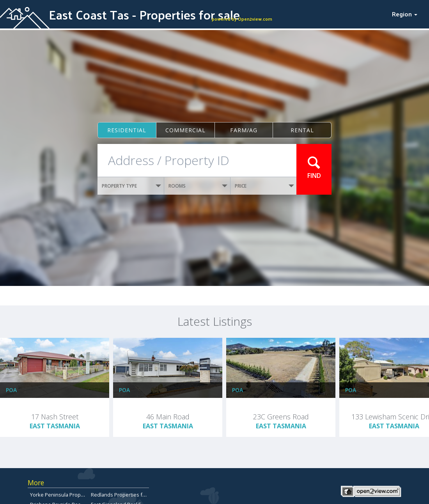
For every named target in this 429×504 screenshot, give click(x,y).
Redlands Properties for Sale (125, 495)
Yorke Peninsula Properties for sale (72, 495)
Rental (302, 130)
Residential (127, 130)
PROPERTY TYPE (131, 186)
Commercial (185, 130)
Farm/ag (244, 130)
